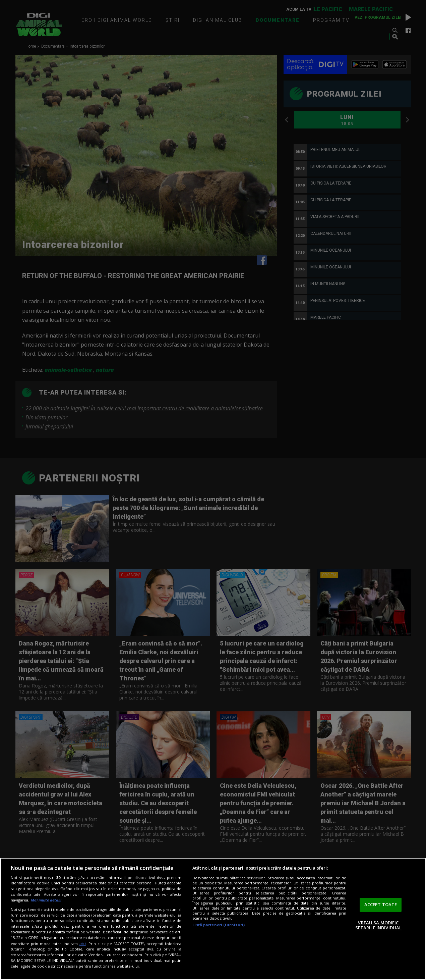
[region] (213, 919)
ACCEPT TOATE (381, 905)
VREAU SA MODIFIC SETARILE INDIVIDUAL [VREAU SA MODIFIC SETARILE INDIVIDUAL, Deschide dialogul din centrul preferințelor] (378, 925)
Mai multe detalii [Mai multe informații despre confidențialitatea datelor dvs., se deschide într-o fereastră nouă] (46, 900)
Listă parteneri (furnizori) (219, 925)
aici (83, 944)
